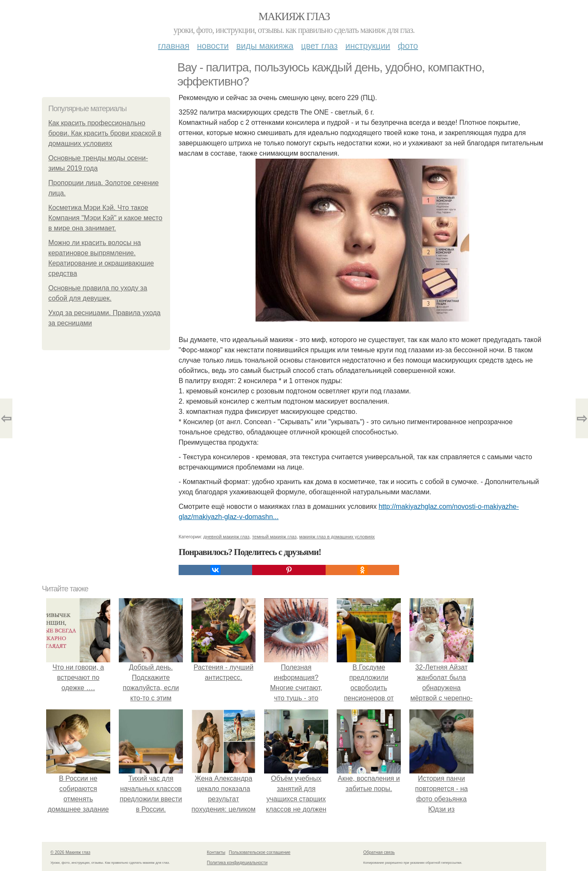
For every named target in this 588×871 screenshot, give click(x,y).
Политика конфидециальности (237, 863)
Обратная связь (379, 852)
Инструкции (368, 46)
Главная (174, 46)
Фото (408, 46)
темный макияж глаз (274, 537)
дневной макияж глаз (226, 537)
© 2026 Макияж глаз (70, 852)
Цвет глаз (320, 46)
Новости (213, 46)
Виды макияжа (265, 46)
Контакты (216, 852)
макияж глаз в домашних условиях (337, 537)
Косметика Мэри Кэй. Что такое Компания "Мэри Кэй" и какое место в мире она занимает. (105, 218)
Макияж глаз (294, 16)
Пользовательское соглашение (260, 852)
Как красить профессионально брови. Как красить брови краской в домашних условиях (105, 133)
